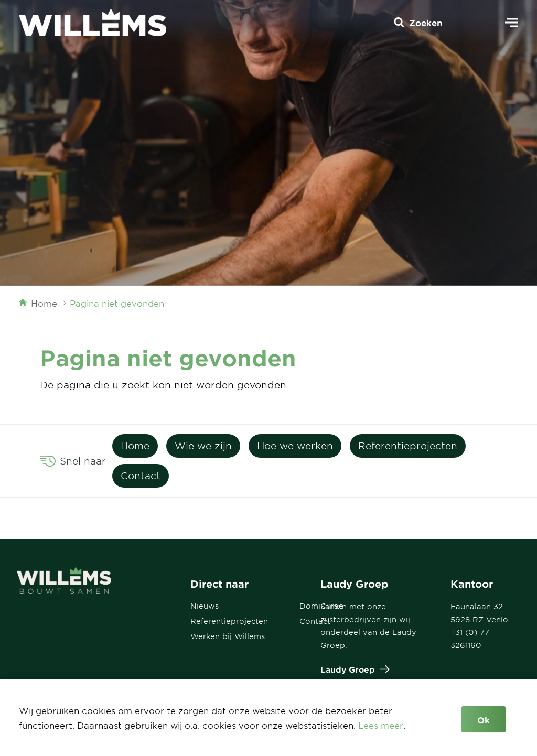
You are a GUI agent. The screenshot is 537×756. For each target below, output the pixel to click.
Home (135, 446)
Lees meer (381, 725)
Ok (484, 720)
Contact (141, 476)
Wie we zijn (203, 446)
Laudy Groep (353, 669)
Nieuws (205, 606)
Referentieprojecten (408, 446)
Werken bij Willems (228, 636)
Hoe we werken (295, 446)
